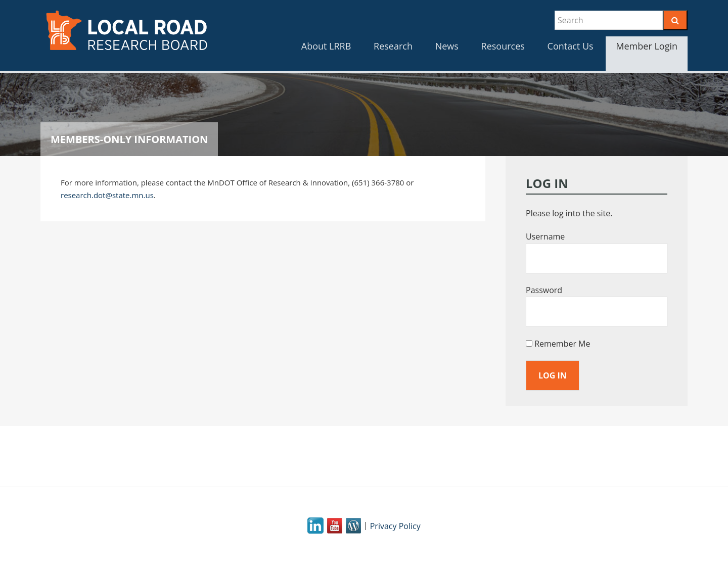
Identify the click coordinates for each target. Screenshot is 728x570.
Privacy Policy (395, 526)
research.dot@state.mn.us (107, 195)
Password (544, 290)
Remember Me (558, 344)
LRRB (126, 30)
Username (545, 236)
